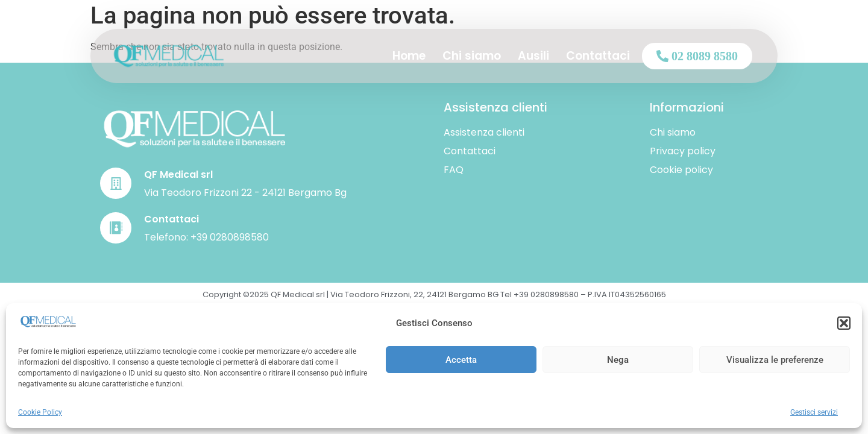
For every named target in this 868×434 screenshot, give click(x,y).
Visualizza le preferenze (775, 360)
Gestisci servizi (814, 412)
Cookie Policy (40, 412)
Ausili (533, 56)
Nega (618, 360)
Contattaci (598, 56)
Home (409, 56)
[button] (844, 323)
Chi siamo (472, 56)
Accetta (461, 360)
